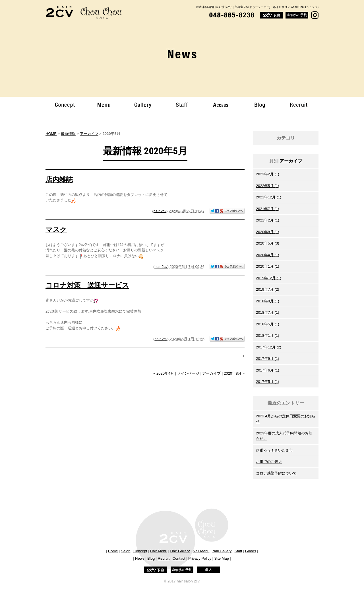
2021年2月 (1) (268, 220)
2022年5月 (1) (268, 186)
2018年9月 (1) (268, 301)
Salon (126, 551)
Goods (251, 551)
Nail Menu (201, 551)
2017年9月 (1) (268, 359)
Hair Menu (159, 551)
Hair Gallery (180, 551)
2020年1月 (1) (268, 266)
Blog (151, 558)
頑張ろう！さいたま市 (274, 450)
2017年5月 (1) (268, 382)
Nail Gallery (222, 551)
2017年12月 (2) (269, 347)
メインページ (188, 373)
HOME (51, 134)
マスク (56, 230)
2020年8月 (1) (268, 232)
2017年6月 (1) (268, 370)
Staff (238, 551)
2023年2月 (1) (268, 174)
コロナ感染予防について (276, 473)
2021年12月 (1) (269, 197)
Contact (179, 558)
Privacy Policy (200, 558)
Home (113, 551)
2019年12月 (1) (269, 278)
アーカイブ (291, 161)
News (140, 558)
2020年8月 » (234, 373)
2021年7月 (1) (268, 209)
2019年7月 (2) (268, 289)
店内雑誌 (59, 180)
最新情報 (68, 134)
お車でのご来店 (269, 462)
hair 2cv (160, 211)
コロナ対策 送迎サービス (87, 285)
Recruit (164, 558)
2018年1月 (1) (268, 335)
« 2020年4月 (164, 373)
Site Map (222, 558)
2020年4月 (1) (268, 255)
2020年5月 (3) (268, 243)
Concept (140, 551)
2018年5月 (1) (268, 324)
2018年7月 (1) (268, 312)
